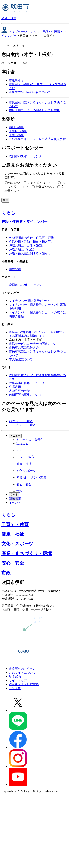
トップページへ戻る (22, 425)
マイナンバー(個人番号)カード (29, 301)
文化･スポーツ (26, 471)
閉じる (14, 499)
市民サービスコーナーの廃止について (34, 344)
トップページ (18, 32)
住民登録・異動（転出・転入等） (31, 242)
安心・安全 (24, 484)
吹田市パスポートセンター (27, 156)
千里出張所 (16, 135)
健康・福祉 (24, 464)
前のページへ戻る (21, 421)
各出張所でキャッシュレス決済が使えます (37, 139)
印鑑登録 (15, 269)
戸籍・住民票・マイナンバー (25, 222)
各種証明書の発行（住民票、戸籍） (33, 238)
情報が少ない (45, 187)
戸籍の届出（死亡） (22, 249)
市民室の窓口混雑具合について (30, 92)
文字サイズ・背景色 (30, 440)
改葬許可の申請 (19, 391)
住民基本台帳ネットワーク (27, 383)
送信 (5, 200)
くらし (35, 32)
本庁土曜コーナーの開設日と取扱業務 (34, 110)
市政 (19, 491)
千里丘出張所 (18, 131)
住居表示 (15, 387)
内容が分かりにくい (41, 183)
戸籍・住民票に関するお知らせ (30, 253)
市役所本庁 (16, 80)
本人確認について (21, 359)
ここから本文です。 (15, 46)
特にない (14, 183)
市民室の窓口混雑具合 (24, 348)
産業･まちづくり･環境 (31, 478)
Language (22, 443)
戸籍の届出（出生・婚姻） (27, 246)
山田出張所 (16, 127)
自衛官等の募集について (25, 395)
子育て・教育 (25, 457)
